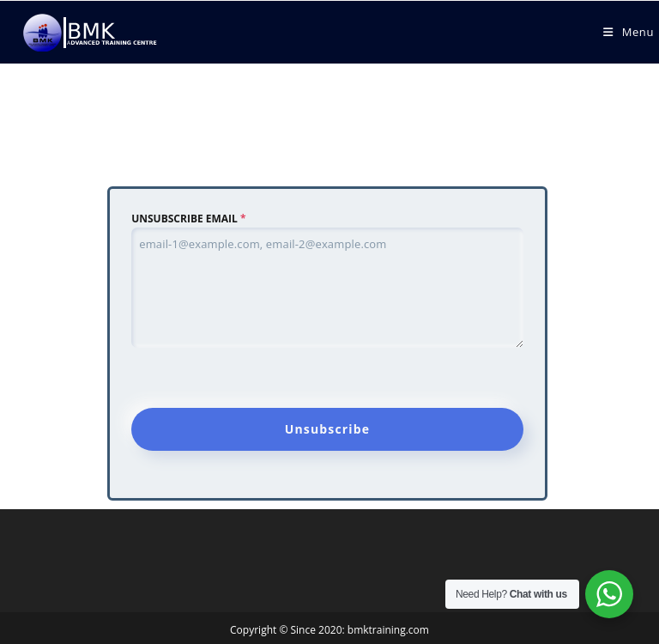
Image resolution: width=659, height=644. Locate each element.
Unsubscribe (327, 429)
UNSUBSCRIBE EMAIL (188, 219)
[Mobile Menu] (629, 32)
